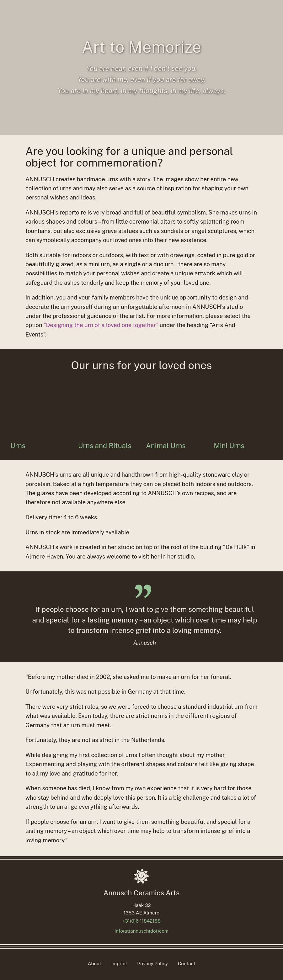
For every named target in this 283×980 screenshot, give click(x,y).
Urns (18, 446)
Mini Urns (229, 446)
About (95, 964)
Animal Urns (166, 446)
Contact (187, 964)
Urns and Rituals (105, 446)
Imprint (119, 964)
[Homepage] (141, 876)
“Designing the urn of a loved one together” (101, 325)
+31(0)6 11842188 (141, 921)
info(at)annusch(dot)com (141, 931)
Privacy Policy (152, 964)
